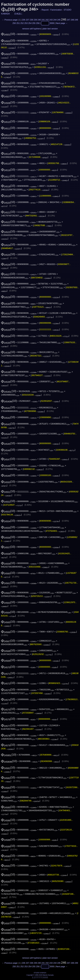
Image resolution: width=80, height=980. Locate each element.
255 (34, 23)
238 (31, 20)
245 (59, 20)
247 (68, 20)
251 (18, 23)
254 (30, 23)
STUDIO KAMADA (40, 973)
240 (39, 20)
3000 (52, 23)
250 (14, 23)
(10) (8, 34)
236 (24, 20)
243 (51, 20)
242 (47, 20)
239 (35, 20)
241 (43, 20)
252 (22, 23)
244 (55, 20)
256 (38, 23)
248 (72, 20)
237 (27, 20)
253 (26, 23)
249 (76, 20)
